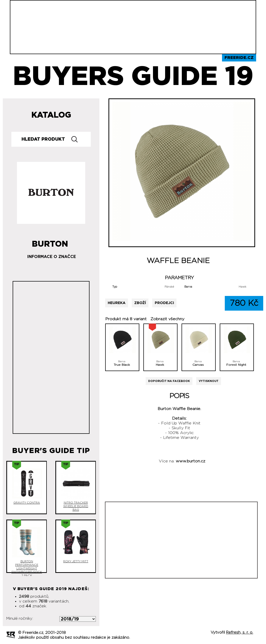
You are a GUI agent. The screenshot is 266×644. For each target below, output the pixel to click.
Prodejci (164, 303)
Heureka (117, 303)
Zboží (140, 303)
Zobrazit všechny (167, 319)
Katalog (51, 115)
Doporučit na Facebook (169, 381)
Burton (50, 242)
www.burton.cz (191, 461)
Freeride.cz (239, 58)
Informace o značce (52, 257)
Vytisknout (209, 381)
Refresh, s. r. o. (240, 632)
